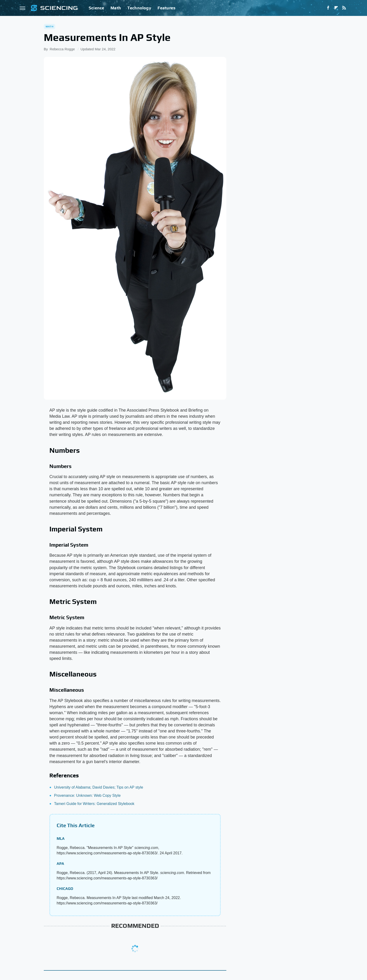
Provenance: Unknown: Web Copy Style (87, 795)
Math (116, 8)
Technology (139, 8)
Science (96, 8)
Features (167, 8)
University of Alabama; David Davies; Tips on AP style (99, 787)
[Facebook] (328, 8)
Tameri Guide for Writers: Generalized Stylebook (94, 804)
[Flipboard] (336, 8)
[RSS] (344, 8)
